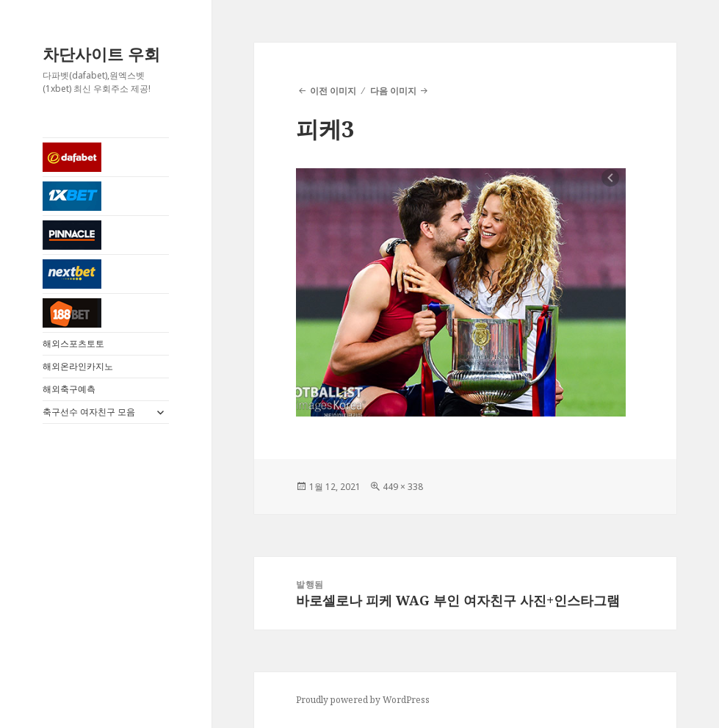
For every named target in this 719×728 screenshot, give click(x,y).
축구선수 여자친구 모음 (89, 412)
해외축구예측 (69, 389)
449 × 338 (403, 487)
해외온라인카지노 (78, 366)
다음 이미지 (393, 91)
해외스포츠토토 (73, 343)
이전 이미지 (333, 91)
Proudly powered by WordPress (363, 700)
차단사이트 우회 (101, 54)
